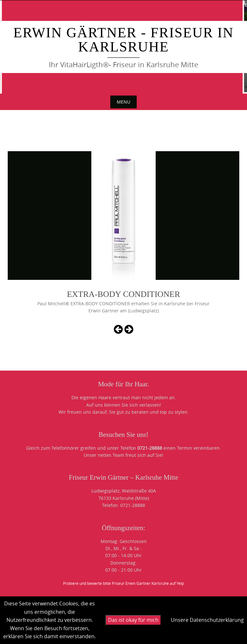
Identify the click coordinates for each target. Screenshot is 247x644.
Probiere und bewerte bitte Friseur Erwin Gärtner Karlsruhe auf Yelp (123, 583)
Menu (123, 102)
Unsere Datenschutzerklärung (207, 620)
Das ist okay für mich (133, 620)
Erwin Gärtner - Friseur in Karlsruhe (124, 40)
